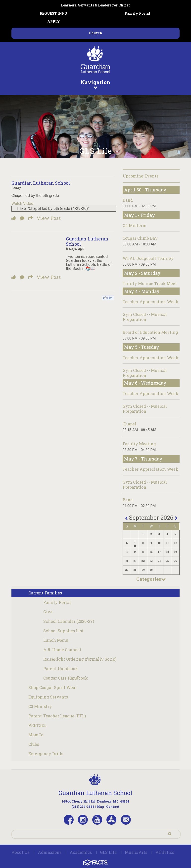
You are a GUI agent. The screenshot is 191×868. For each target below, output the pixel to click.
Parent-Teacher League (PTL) (57, 716)
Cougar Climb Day (140, 238)
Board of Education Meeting (150, 332)
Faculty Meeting (139, 444)
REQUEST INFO (53, 13)
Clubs (34, 744)
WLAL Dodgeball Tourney (148, 258)
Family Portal (137, 13)
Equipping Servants (48, 697)
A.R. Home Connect (62, 650)
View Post (49, 218)
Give (48, 612)
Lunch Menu (56, 640)
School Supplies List (63, 631)
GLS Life (108, 852)
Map (100, 807)
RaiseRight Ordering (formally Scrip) (80, 659)
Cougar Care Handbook (66, 678)
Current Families (45, 593)
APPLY (54, 22)
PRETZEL (37, 725)
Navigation (95, 84)
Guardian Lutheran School (41, 183)
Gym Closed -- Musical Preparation (145, 317)
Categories (151, 579)
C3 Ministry (40, 706)
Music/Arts (136, 852)
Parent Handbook (61, 668)
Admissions (50, 852)
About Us (21, 852)
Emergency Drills (46, 754)
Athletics (165, 852)
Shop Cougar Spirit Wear (53, 687)
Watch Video (22, 203)
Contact (113, 807)
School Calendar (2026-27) (69, 621)
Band (128, 200)
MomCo (36, 735)
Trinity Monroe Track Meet (150, 283)
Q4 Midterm (135, 225)
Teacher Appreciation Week (150, 302)
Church (95, 33)
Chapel (129, 424)
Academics (81, 852)
